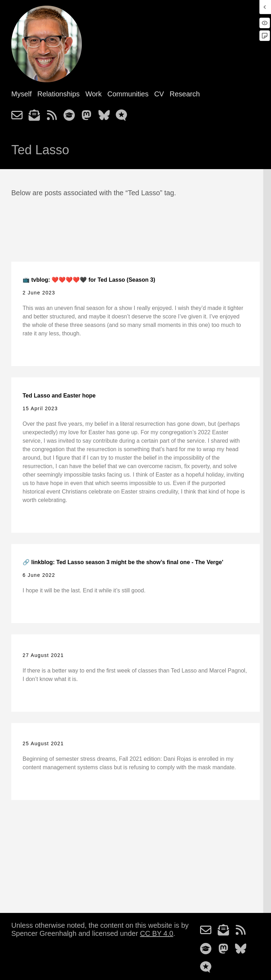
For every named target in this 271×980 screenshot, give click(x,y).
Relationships (59, 94)
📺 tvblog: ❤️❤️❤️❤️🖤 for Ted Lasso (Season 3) (89, 280)
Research (185, 94)
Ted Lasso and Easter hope (59, 396)
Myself (22, 94)
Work (94, 94)
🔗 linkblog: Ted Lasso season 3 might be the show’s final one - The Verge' (123, 562)
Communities (128, 94)
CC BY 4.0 (157, 933)
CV (159, 94)
